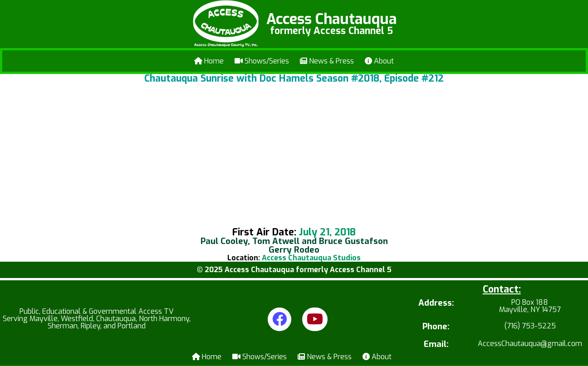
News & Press (327, 61)
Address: (436, 304)
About (379, 61)
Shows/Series (262, 61)
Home (209, 61)
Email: (436, 344)
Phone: (436, 327)
